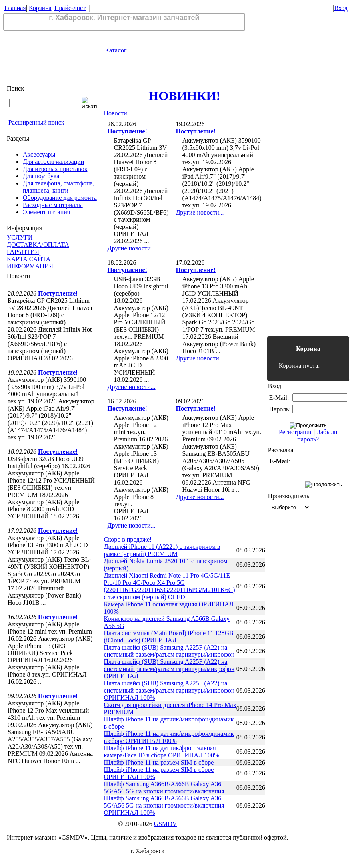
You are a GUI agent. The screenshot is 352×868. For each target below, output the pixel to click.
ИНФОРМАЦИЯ (30, 266)
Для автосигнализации (53, 162)
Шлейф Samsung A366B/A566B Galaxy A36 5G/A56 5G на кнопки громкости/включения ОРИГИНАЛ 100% (164, 805)
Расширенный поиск (36, 122)
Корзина (40, 8)
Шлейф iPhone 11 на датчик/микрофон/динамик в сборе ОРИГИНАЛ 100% (169, 737)
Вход (341, 8)
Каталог (116, 50)
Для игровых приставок (55, 169)
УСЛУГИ (20, 237)
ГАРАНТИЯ (23, 252)
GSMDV (166, 824)
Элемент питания (46, 212)
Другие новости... (132, 248)
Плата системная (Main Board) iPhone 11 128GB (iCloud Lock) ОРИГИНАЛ (169, 637)
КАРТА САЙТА (29, 259)
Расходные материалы (53, 205)
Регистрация (296, 432)
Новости (116, 113)
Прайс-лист (70, 8)
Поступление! (58, 293)
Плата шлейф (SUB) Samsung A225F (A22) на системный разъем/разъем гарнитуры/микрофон (169, 651)
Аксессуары (39, 154)
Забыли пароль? (317, 436)
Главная (15, 8)
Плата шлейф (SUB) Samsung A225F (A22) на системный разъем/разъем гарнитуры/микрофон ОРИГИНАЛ (169, 669)
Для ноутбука (41, 176)
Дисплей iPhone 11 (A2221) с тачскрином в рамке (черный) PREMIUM (162, 550)
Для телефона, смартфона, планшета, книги (59, 187)
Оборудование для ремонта (60, 198)
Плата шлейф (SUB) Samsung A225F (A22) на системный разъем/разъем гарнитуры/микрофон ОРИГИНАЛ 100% (169, 690)
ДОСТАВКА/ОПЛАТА (38, 245)
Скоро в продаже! (128, 539)
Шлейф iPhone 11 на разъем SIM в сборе (159, 762)
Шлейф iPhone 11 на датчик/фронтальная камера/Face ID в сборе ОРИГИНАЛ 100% (162, 752)
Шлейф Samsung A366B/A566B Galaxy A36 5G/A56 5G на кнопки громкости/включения (164, 788)
